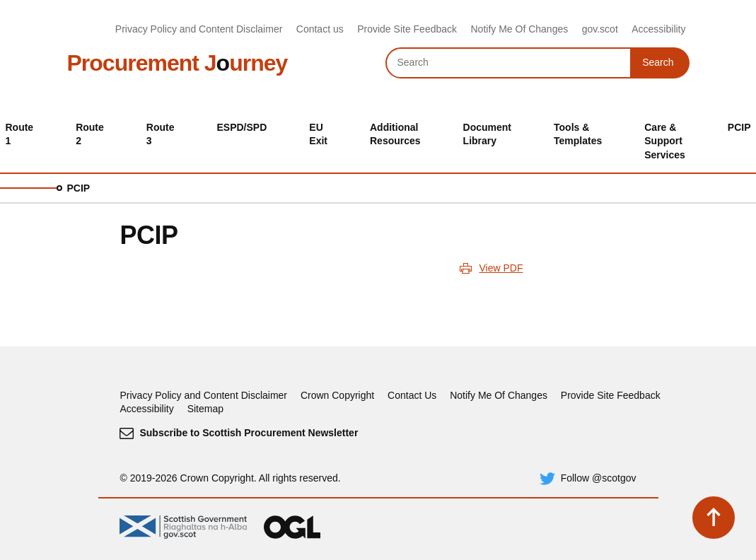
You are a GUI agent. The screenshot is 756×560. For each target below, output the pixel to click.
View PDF (501, 268)
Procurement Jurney (178, 63)
